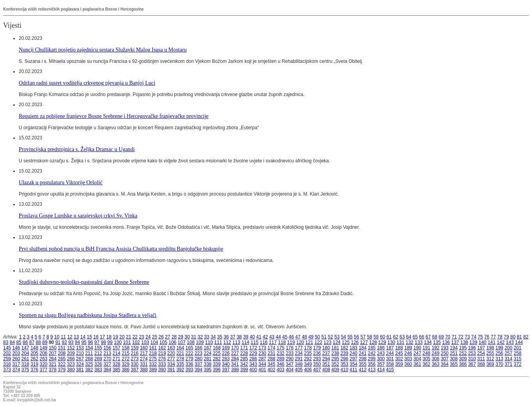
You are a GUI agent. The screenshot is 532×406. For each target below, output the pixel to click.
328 (117, 364)
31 (194, 337)
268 (89, 359)
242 (372, 353)
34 (213, 337)
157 (117, 348)
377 (44, 370)
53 (337, 337)
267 (80, 359)
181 (335, 348)
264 (53, 359)
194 (454, 348)
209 (71, 353)
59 (376, 337)
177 (299, 348)
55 (350, 337)
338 (207, 364)
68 (435, 337)
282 (217, 359)
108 (191, 342)
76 (487, 337)
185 (372, 348)
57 (363, 337)
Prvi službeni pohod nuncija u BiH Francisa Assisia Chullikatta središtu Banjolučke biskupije (121, 249)
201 (518, 348)
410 (344, 370)
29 (180, 337)
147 (25, 348)
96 (90, 342)
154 (89, 348)
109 (200, 342)
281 (207, 359)
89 (45, 342)
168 (217, 348)
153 (80, 348)
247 (417, 353)
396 (217, 370)
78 (500, 337)
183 (353, 348)
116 (264, 342)
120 (300, 342)
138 (464, 342)
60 (382, 337)
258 (518, 353)
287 (262, 359)
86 (25, 342)
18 (109, 337)
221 (180, 353)
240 (353, 353)
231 (271, 353)
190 (417, 348)
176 (290, 348)
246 (408, 353)
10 (57, 337)
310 (472, 359)
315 (518, 359)
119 (291, 342)
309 (463, 359)
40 (252, 337)
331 (144, 364)
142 (501, 342)
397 (226, 370)
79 (506, 337)
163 (171, 348)
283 (226, 359)
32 (200, 337)
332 (153, 364)
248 (426, 353)
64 (409, 337)
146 (16, 348)
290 (290, 359)
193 (445, 348)
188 (399, 348)
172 (253, 348)
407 (317, 370)
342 (244, 364)
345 (271, 364)
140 (482, 342)
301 (390, 359)
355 (363, 364)
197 (481, 348)
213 (107, 353)
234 (299, 353)
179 (317, 348)
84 (12, 342)
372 (518, 364)
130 (391, 342)
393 (190, 370)
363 (436, 364)
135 (437, 342)
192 (436, 348)
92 (64, 342)
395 (207, 370)
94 (77, 342)
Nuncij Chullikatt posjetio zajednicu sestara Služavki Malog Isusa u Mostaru (103, 50)
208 (62, 353)
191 (426, 348)
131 (401, 342)
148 (34, 348)
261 (25, 359)
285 (244, 359)
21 (129, 337)
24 (148, 337)
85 (19, 342)
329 (126, 364)
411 (353, 370)
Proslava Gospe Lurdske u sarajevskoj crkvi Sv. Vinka (78, 215)
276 (162, 359)
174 (271, 348)
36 (226, 337)
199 (499, 348)
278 (180, 359)
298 (363, 359)
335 (180, 364)
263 (44, 359)
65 (415, 337)
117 (273, 342)
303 (408, 359)
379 (62, 370)
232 (280, 353)
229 (253, 353)
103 (145, 342)
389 (153, 370)
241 (363, 353)
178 (308, 348)
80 (513, 337)
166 (199, 348)
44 (278, 337)
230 (262, 353)
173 (262, 348)
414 (381, 370)
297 (353, 359)
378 (53, 370)
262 (34, 359)
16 (96, 337)
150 (53, 348)
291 (299, 359)
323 (71, 364)
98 (104, 342)
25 (155, 337)
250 (445, 353)
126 (355, 342)
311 (481, 359)
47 (298, 337)
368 (481, 364)
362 (426, 364)
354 (353, 364)
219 (162, 353)
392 (180, 370)
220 (171, 353)
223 (199, 353)
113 (236, 342)
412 (363, 370)
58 (370, 337)
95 (84, 342)
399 (244, 370)
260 (16, 359)
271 (117, 359)
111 (218, 342)
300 (381, 359)
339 (217, 364)
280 (199, 359)
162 (162, 348)
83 (6, 342)
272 (126, 359)
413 (372, 370)
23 (141, 337)
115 (255, 342)
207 (53, 353)
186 (381, 348)
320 (44, 364)
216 (135, 353)
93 (71, 342)
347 (290, 364)
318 (25, 364)
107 (182, 342)
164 (180, 348)
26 (161, 337)
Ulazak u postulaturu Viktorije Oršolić (61, 182)
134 (428, 342)
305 (426, 359)
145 (7, 348)
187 (390, 348)
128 (373, 342)
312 (490, 359)
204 (25, 353)
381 (80, 370)
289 (280, 359)
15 (90, 337)
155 (98, 348)
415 (390, 370)
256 (499, 353)
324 (80, 364)
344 (262, 364)
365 (454, 364)
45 (285, 337)
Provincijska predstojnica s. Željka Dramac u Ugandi (77, 149)
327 (107, 364)
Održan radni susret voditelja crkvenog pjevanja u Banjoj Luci (87, 83)
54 (343, 337)
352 (335, 364)
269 (98, 359)
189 (408, 348)
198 (490, 348)
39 (246, 337)
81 (519, 337)
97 (97, 342)
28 (174, 337)
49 (311, 337)
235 (308, 353)
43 (272, 337)
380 (71, 370)
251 (454, 353)
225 (217, 353)
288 (271, 359)
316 (7, 364)
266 (71, 359)
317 (16, 364)
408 (326, 370)
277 (171, 359)
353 (344, 364)
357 (381, 364)
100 (118, 342)
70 (448, 337)
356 (372, 364)
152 (71, 348)
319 (34, 364)
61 (389, 337)
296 (344, 359)
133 (419, 342)
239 (344, 353)
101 (127, 342)
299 (372, 359)
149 (44, 348)
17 (102, 337)
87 (32, 342)
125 (346, 342)
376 (34, 370)
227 (235, 353)
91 (58, 342)
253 (472, 353)
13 (76, 337)
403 (280, 370)
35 (220, 337)
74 (474, 337)
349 (308, 364)
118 (282, 342)
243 (381, 353)
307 (445, 359)
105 (163, 342)
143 (510, 342)
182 (344, 348)
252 (463, 353)
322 (62, 364)
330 (135, 364)
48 (304, 337)
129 (382, 342)
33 (207, 337)
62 (396, 337)
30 (187, 337)
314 (509, 359)
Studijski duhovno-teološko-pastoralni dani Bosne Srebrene (84, 282)
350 (317, 364)
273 (135, 359)
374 (16, 370)
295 (335, 359)
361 (417, 364)
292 (308, 359)
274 (144, 359)
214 (117, 353)
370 (499, 364)
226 (226, 353)
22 (135, 337)
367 (472, 364)
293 (317, 359)
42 (265, 337)
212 (98, 353)
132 (410, 342)
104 (154, 342)
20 (122, 337)
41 (259, 337)
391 (171, 370)
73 (467, 337)
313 (499, 359)
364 (445, 364)
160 (144, 348)
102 (136, 342)
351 (326, 364)
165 (190, 348)
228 (244, 353)
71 (454, 337)
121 (309, 342)
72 (461, 337)
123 (328, 342)
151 (62, 348)
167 (207, 348)
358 (390, 364)
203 (16, 353)
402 (271, 370)
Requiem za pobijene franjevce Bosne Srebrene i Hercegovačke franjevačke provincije (114, 116)
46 (291, 337)
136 (446, 342)
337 (199, 364)
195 (463, 348)
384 (107, 370)
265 (62, 359)
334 (171, 364)
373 (7, 370)
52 (331, 337)
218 (153, 353)
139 (473, 342)
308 (454, 359)
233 (290, 353)
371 (509, 364)
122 (318, 342)
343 (253, 364)
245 (399, 353)
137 (455, 342)
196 (472, 348)
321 (53, 364)
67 (428, 337)
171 (244, 348)
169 (226, 348)
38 (239, 337)
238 (335, 353)
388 (144, 370)
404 (290, 370)
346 (280, 364)
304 (417, 359)
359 (399, 364)
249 (436, 353)
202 (7, 353)
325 (89, 364)
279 (190, 359)
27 (168, 337)
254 (481, 353)
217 (144, 353)
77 (493, 337)
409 (335, 370)
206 (44, 353)
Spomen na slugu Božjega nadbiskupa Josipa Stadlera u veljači (88, 315)
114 (245, 342)
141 (491, 342)
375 (25, 370)
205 (34, 353)
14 (83, 337)
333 (162, 364)
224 (207, 353)
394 (199, 370)
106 (172, 342)
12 (70, 337)
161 (153, 348)
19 (115, 337)
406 (308, 370)
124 (337, 342)
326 (98, 364)
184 (363, 348)
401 (262, 370)
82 (526, 337)
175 (280, 348)
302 (399, 359)
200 (509, 348)
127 (364, 342)
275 (153, 359)
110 (209, 342)
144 (519, 342)
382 (89, 370)
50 (317, 337)
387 (135, 370)
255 (490, 353)
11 (63, 337)
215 (126, 353)
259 (7, 359)
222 (190, 353)
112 (227, 342)
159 (135, 348)
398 (235, 370)
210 (80, 353)
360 (408, 364)
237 (326, 353)
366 (463, 364)
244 (390, 353)
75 (480, 337)
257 (509, 353)
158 (126, 348)
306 (436, 359)
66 (421, 337)
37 (233, 337)
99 (110, 342)
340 (226, 364)
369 (490, 364)
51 (324, 337)
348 (299, 364)
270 (107, 359)
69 (441, 337)
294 (326, 359)
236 (317, 353)
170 (235, 348)
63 (402, 337)
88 (38, 342)
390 (162, 370)
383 (98, 370)
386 (126, 370)
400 (253, 370)
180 (326, 348)
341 (235, 364)
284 (235, 359)
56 (356, 337)
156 (107, 348)
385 (117, 370)
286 (253, 359)
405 (299, 370)
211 (89, 353)
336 (190, 364)
